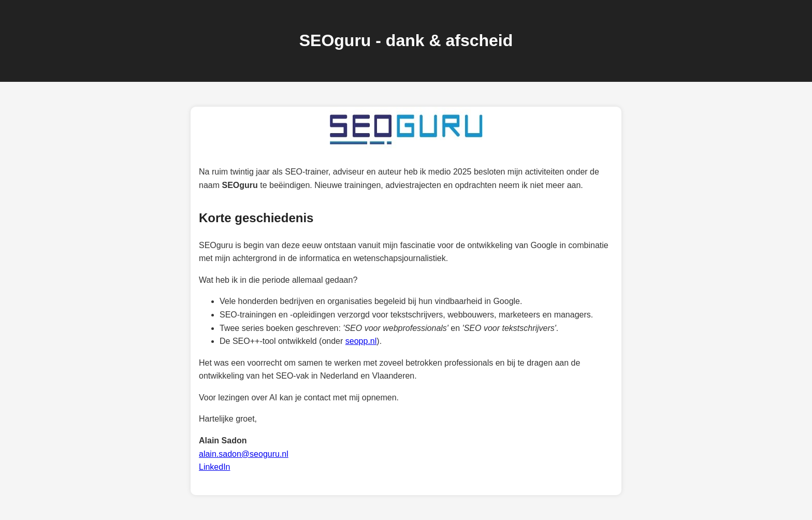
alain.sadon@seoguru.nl (244, 454)
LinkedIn (215, 467)
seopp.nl (361, 341)
